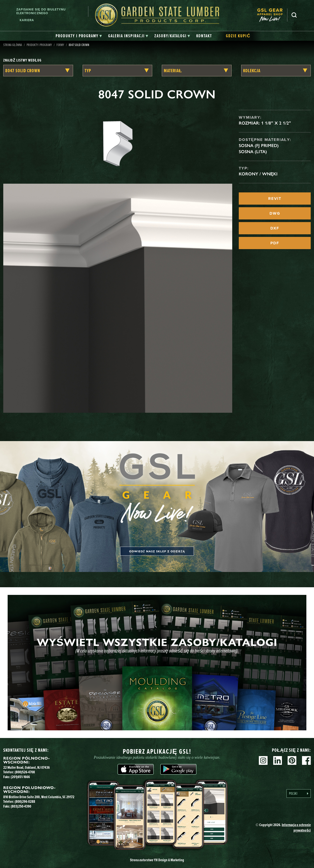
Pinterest (292, 760)
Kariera (27, 20)
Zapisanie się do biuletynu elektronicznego (41, 11)
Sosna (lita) (253, 152)
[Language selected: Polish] (299, 794)
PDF (275, 243)
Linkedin (278, 760)
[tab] (79, 36)
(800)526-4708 (25, 772)
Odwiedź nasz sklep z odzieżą (157, 551)
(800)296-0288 (25, 801)
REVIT (275, 199)
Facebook (306, 760)
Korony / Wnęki (258, 174)
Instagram (263, 760)
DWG (275, 213)
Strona (157, 860)
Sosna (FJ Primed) (259, 146)
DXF (275, 228)
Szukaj (294, 15)
